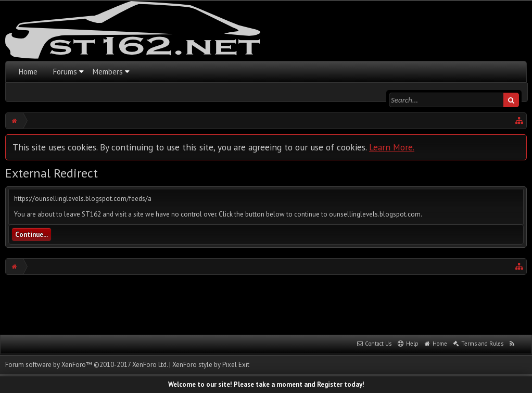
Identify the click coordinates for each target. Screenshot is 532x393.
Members (108, 72)
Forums (65, 72)
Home (28, 72)
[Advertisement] (266, 303)
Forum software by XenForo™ (86, 365)
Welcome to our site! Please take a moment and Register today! (266, 384)
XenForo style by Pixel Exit (211, 365)
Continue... (31, 234)
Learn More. (392, 147)
